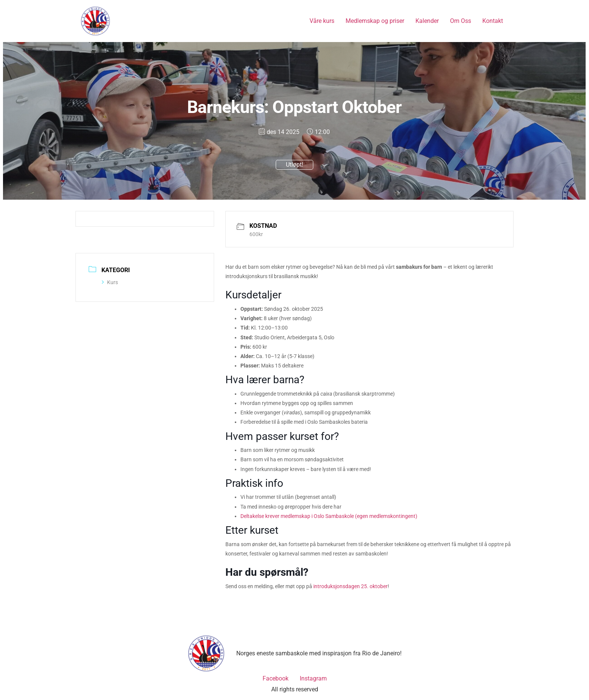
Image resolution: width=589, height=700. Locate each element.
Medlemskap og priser (375, 21)
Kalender (427, 21)
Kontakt (493, 21)
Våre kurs (322, 21)
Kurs (110, 282)
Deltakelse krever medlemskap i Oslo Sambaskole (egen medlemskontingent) (329, 516)
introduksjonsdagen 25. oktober (350, 586)
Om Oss (461, 21)
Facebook (276, 678)
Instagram (313, 678)
